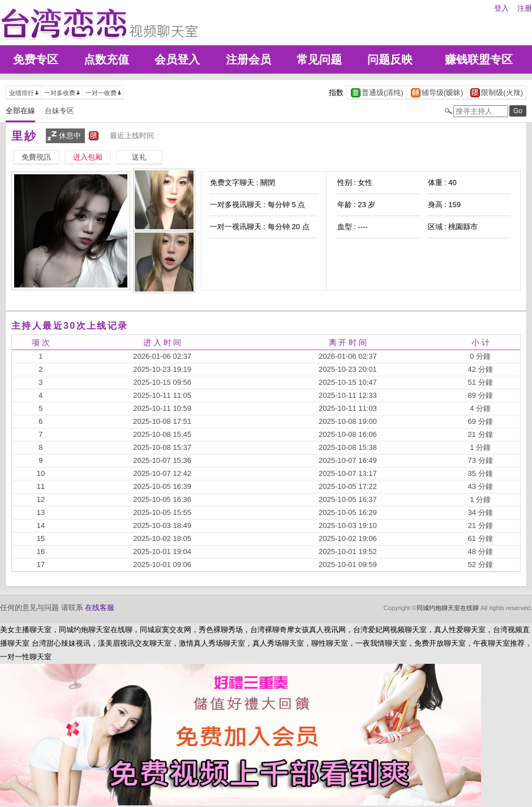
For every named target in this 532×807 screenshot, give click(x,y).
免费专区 (36, 59)
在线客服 (100, 608)
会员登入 (177, 59)
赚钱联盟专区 (479, 59)
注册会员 (248, 59)
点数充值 (106, 59)
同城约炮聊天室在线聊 (448, 608)
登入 (501, 8)
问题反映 (390, 59)
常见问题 (319, 59)
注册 (525, 8)
